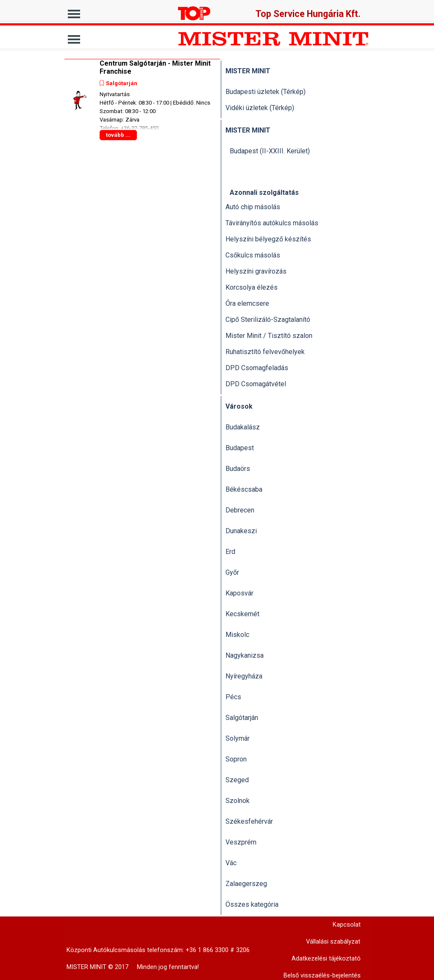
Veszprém (241, 842)
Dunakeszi (241, 531)
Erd (230, 552)
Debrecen (240, 510)
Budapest (240, 448)
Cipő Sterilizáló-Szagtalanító (268, 320)
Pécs (233, 697)
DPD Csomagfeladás (257, 368)
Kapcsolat (347, 925)
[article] (142, 100)
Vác (231, 863)
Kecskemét (242, 614)
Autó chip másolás (253, 207)
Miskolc (237, 635)
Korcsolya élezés (252, 287)
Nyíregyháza (244, 676)
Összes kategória (252, 904)
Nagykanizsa (245, 655)
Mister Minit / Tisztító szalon (269, 336)
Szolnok (238, 801)
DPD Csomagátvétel (256, 384)
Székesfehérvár (249, 821)
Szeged (237, 780)
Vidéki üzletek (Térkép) (260, 108)
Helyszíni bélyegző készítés (268, 239)
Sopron (236, 759)
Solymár (238, 738)
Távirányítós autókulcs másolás (272, 223)
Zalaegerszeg (246, 884)
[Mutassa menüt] (74, 12)
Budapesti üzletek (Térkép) (266, 92)
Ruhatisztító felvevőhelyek (265, 352)
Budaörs (238, 469)
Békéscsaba (244, 489)
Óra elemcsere (247, 303)
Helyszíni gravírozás (256, 271)
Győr (232, 572)
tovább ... (118, 135)
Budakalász (243, 427)
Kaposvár (239, 593)
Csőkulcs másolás (253, 255)
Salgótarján (122, 83)
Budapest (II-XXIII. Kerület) (270, 151)
